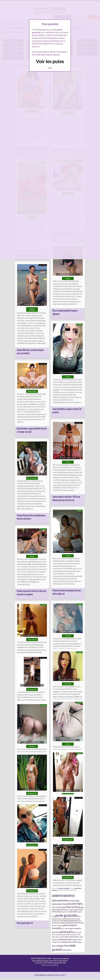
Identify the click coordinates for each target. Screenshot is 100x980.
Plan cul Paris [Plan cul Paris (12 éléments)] (73, 907)
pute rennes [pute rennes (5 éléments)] (78, 932)
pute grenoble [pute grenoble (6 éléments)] (66, 923)
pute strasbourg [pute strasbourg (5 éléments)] (57, 935)
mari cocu (60, 975)
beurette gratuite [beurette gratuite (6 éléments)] (73, 901)
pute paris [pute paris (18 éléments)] (67, 932)
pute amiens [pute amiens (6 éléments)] (62, 910)
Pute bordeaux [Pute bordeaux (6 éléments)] (57, 912)
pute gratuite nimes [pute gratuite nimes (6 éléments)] (71, 921)
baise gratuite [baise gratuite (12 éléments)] (60, 900)
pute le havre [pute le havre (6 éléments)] (76, 923)
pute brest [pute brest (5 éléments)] (66, 912)
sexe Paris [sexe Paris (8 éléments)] (67, 950)
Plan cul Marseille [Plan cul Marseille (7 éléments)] (59, 907)
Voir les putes (50, 61)
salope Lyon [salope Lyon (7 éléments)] (57, 942)
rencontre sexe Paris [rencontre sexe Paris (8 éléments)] (70, 937)
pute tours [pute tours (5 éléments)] (74, 935)
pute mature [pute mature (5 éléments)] (65, 928)
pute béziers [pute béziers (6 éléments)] (74, 912)
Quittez (50, 68)
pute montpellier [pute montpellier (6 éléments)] (75, 928)
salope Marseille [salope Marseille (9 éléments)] (69, 942)
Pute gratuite (54, 965)
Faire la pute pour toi (25, 923)
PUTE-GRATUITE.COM (41, 958)
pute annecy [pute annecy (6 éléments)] (79, 910)
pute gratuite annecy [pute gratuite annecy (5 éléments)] (70, 919)
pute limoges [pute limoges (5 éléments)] (59, 925)
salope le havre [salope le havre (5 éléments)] (77, 939)
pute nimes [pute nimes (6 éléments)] (56, 932)
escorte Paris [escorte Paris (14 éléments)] (75, 904)
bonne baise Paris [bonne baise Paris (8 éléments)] (60, 904)
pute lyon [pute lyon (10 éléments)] (68, 925)
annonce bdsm (64, 888)
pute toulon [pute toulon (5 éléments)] (66, 935)
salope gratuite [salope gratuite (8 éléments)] (65, 939)
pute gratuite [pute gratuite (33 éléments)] (66, 915)
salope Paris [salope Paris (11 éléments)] (63, 946)
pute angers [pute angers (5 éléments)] (70, 910)
